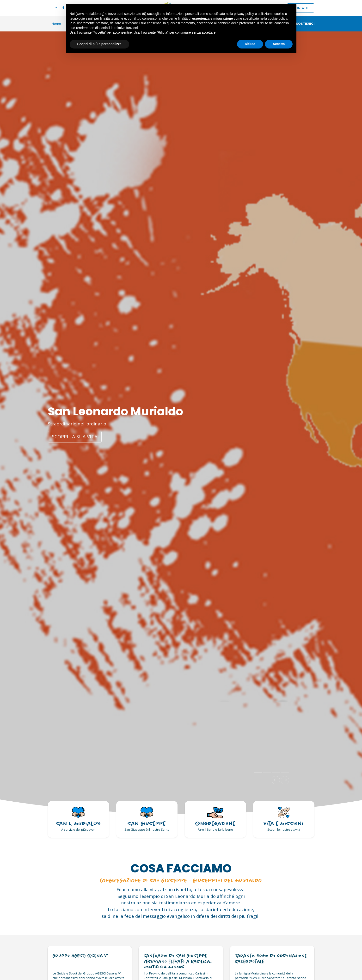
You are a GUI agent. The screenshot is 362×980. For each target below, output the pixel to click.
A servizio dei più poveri (78, 829)
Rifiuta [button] (250, 44)
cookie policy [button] (277, 18)
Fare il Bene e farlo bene (215, 829)
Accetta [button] (279, 44)
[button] (276, 780)
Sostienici (305, 24)
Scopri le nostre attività (284, 829)
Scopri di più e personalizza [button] (99, 44)
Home (56, 24)
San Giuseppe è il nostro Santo (147, 829)
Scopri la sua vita (75, 437)
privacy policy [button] (244, 14)
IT (53, 8)
